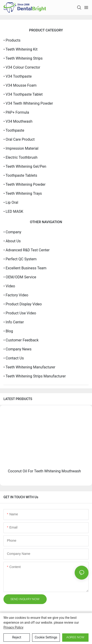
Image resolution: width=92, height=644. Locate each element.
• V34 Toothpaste (18, 76)
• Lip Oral (11, 202)
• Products (12, 40)
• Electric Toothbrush (20, 157)
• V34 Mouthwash (18, 121)
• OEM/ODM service (20, 277)
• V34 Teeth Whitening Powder (28, 103)
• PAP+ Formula (16, 112)
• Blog (8, 331)
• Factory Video (16, 295)
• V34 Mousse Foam (20, 85)
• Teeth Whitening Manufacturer (29, 367)
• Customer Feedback (21, 340)
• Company (12, 232)
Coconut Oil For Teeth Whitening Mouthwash (44, 471)
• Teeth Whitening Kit (20, 49)
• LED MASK (13, 211)
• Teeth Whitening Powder (25, 184)
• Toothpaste (14, 130)
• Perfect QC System (20, 259)
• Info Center (14, 322)
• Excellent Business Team (25, 268)
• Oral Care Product (19, 139)
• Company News (17, 349)
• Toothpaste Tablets (20, 175)
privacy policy (13, 627)
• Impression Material (21, 148)
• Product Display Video (23, 304)
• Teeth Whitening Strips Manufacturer (35, 376)
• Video (9, 286)
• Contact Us (14, 358)
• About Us (12, 241)
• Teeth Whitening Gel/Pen (25, 166)
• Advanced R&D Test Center (26, 250)
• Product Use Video (20, 313)
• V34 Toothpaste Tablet (23, 94)
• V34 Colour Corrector (22, 67)
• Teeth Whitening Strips (23, 58)
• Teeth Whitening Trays (23, 193)
